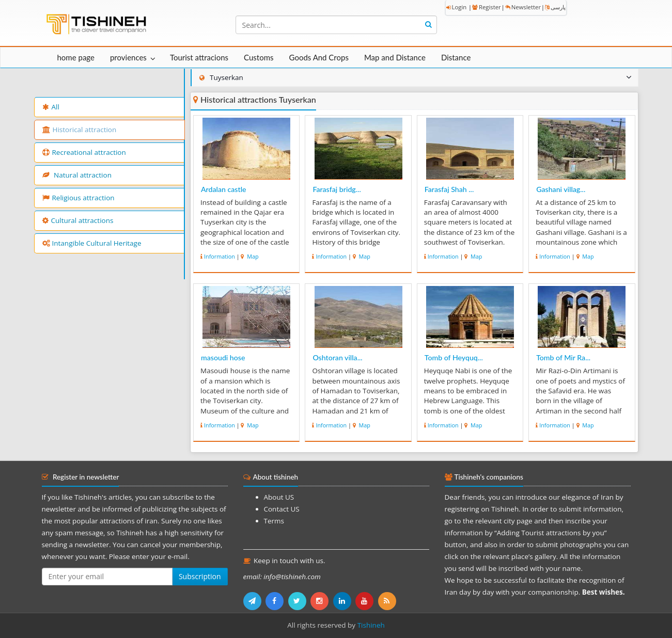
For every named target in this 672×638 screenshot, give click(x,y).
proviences (128, 57)
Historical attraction (80, 130)
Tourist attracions (199, 57)
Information (220, 256)
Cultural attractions (78, 220)
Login (457, 7)
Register (487, 7)
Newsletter (523, 7)
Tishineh (371, 625)
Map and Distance (395, 57)
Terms (274, 521)
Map (252, 256)
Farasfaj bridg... (337, 189)
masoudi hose (223, 357)
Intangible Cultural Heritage (92, 243)
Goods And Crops (319, 57)
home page (76, 57)
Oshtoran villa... (337, 357)
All (51, 107)
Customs (259, 57)
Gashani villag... (561, 189)
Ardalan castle (224, 189)
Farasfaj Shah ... (449, 189)
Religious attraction (79, 198)
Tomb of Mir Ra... (563, 357)
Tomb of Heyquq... (454, 357)
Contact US (282, 509)
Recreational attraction (84, 152)
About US (279, 497)
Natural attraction (77, 175)
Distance (456, 57)
